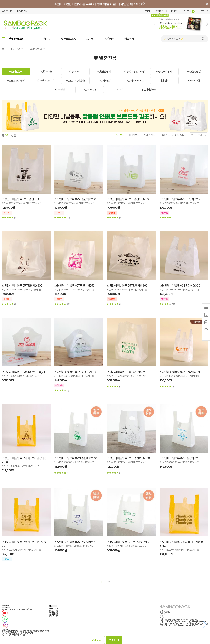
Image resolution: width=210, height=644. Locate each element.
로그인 (147, 11)
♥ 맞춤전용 (15, 49)
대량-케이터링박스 (135, 81)
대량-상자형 (194, 81)
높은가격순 (165, 135)
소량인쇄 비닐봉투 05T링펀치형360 (127, 286)
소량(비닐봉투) (36, 49)
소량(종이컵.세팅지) (75, 81)
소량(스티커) (46, 72)
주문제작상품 (105, 81)
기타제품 (119, 90)
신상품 (46, 39)
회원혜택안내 (22, 11)
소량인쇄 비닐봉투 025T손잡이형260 (75, 199)
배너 (105, 4)
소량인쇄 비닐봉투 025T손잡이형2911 (76, 542)
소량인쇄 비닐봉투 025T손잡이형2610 (181, 458)
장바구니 (189, 11)
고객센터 (205, 11)
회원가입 (160, 11)
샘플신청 (129, 39)
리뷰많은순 (180, 135)
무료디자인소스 (149, 90)
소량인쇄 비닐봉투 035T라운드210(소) (76, 372)
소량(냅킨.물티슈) (105, 72)
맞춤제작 (110, 39)
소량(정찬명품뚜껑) (16, 81)
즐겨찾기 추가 (7, 11)
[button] (154, 24)
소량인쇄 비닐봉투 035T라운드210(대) (23, 372)
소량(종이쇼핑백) (164, 72)
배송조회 (173, 11)
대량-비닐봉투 (90, 90)
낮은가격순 (149, 135)
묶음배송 (90, 39)
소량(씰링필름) (194, 72)
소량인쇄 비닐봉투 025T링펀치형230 (180, 199)
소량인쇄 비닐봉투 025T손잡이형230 (128, 199)
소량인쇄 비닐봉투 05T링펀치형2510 (128, 372)
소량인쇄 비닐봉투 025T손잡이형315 (23, 199)
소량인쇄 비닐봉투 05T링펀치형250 (74, 286)
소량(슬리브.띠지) (46, 81)
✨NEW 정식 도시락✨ (174, 39)
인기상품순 (119, 135)
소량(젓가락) (75, 72)
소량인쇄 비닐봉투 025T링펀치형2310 (128, 458)
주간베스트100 (68, 39)
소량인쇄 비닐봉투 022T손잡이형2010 (76, 458)
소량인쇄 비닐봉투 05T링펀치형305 (22, 286)
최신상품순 (134, 135)
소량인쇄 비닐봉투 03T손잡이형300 (180, 286)
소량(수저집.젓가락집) (135, 72)
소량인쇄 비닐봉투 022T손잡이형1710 (181, 372)
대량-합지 (164, 81)
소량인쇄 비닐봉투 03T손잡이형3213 (128, 542)
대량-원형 (60, 90)
